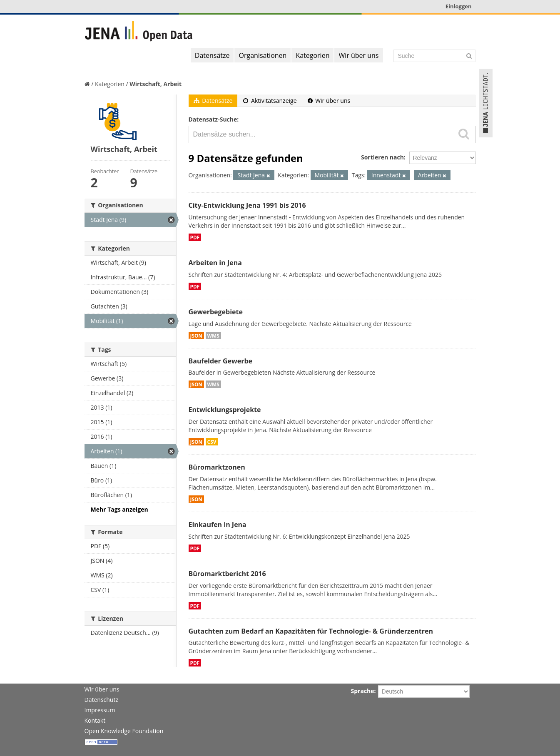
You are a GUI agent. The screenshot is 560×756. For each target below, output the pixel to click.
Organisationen (263, 55)
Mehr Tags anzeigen (119, 509)
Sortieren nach (382, 157)
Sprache (363, 691)
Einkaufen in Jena (218, 525)
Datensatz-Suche (213, 119)
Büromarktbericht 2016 (227, 574)
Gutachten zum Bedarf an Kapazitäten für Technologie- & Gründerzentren (311, 631)
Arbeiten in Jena (215, 263)
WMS (213, 336)
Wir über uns (358, 55)
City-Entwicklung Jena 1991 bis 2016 (247, 205)
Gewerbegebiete (216, 312)
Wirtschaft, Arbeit (156, 84)
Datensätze (212, 55)
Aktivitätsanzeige (270, 101)
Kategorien (312, 55)
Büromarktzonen (217, 467)
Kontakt (95, 720)
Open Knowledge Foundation (124, 731)
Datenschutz (101, 700)
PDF (195, 237)
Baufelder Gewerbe (221, 361)
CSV (212, 442)
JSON (196, 336)
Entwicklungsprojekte (225, 410)
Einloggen (459, 6)
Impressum (100, 710)
